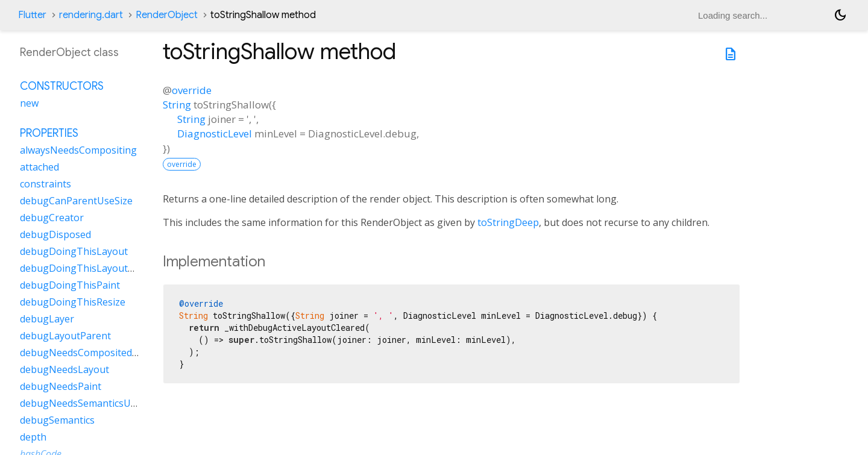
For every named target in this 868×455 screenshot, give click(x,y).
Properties (49, 133)
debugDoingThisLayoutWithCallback (103, 268)
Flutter (32, 15)
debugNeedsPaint (61, 386)
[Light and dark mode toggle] (840, 15)
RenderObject (167, 15)
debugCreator (52, 218)
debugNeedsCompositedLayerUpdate (105, 353)
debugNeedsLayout (64, 369)
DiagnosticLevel (215, 133)
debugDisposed (55, 234)
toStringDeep (508, 222)
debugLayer (47, 319)
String (177, 105)
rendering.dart (91, 15)
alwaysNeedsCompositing (78, 150)
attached (39, 167)
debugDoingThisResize (73, 302)
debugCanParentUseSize (76, 201)
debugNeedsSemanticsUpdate (88, 403)
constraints (46, 184)
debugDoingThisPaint (70, 285)
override (192, 90)
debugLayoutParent (65, 336)
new (29, 103)
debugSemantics (57, 420)
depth (33, 437)
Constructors (62, 86)
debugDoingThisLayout (74, 251)
